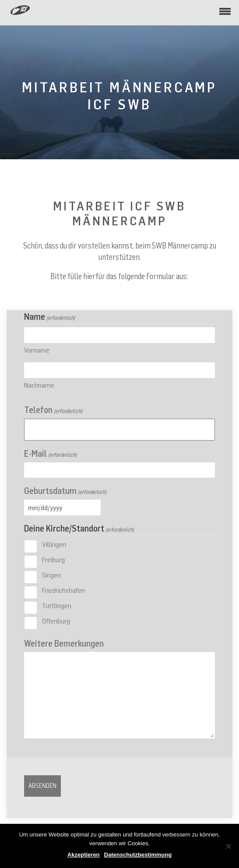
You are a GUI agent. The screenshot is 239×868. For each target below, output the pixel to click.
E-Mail (50, 453)
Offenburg (56, 621)
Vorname (37, 350)
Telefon (53, 410)
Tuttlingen (57, 605)
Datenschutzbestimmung (138, 855)
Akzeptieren (84, 855)
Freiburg (53, 560)
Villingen (54, 544)
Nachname (39, 385)
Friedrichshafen (63, 590)
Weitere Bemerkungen (64, 643)
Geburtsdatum (65, 491)
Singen (51, 575)
